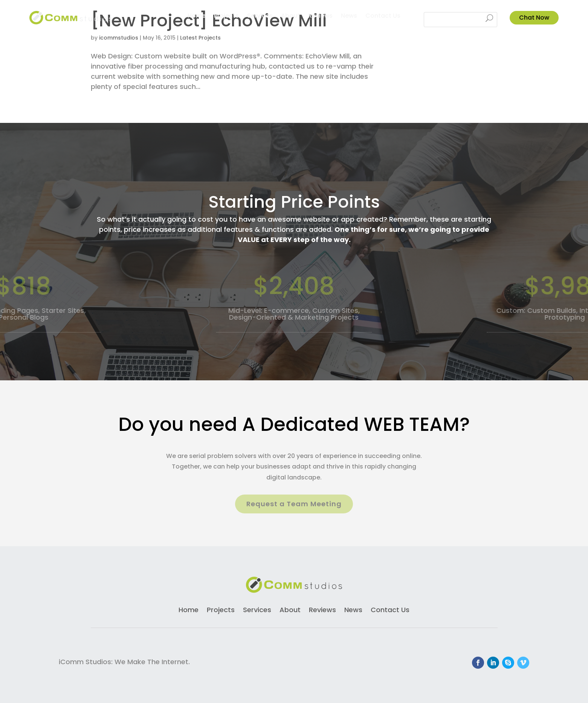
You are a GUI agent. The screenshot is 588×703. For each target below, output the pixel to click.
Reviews (320, 17)
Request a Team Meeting (294, 504)
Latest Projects (200, 38)
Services (260, 17)
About (290, 17)
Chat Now (534, 18)
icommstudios (119, 38)
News (349, 17)
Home (197, 17)
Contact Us (383, 17)
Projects (226, 17)
